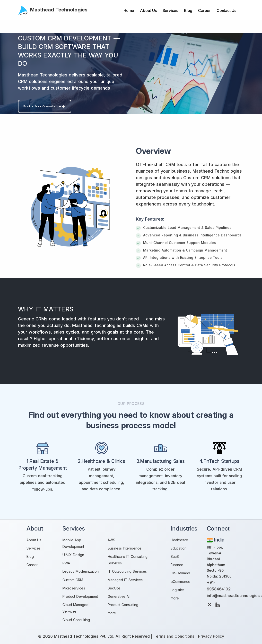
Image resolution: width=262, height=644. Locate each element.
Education (179, 548)
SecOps (114, 588)
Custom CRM (73, 580)
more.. (113, 613)
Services (170, 10)
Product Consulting (123, 605)
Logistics (178, 590)
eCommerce (180, 582)
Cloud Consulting (76, 620)
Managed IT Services (125, 580)
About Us (148, 10)
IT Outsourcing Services (127, 571)
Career (204, 10)
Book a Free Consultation (45, 106)
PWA (66, 563)
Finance (177, 565)
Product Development (80, 596)
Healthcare (179, 540)
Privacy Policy (211, 636)
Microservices (74, 588)
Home (129, 10)
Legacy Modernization (81, 571)
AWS (111, 540)
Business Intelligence (125, 548)
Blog (188, 10)
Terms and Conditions (174, 636)
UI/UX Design (73, 555)
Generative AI (119, 596)
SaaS (175, 556)
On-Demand (180, 573)
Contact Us (226, 10)
